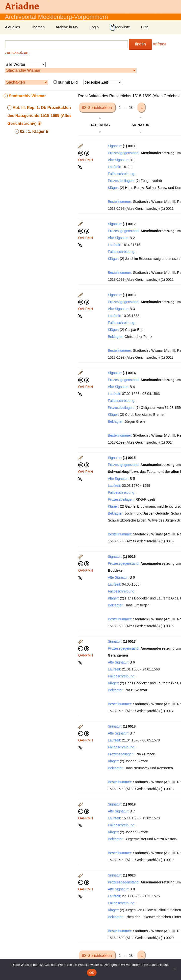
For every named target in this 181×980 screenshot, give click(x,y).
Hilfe (145, 27)
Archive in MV (67, 27)
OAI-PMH (86, 160)
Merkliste (120, 27)
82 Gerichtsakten (97, 108)
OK (92, 973)
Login (94, 27)
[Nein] (175, 969)
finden (140, 44)
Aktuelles (13, 27)
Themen (38, 27)
